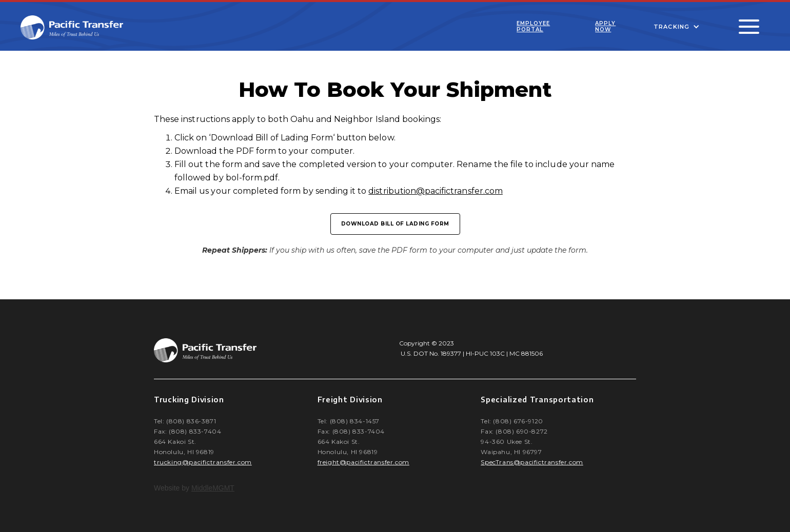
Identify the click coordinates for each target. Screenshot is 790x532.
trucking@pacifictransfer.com (203, 462)
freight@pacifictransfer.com (363, 462)
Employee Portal (533, 26)
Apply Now (605, 26)
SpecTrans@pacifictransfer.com (532, 462)
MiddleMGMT (213, 488)
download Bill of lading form (395, 224)
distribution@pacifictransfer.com (436, 191)
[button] (677, 27)
